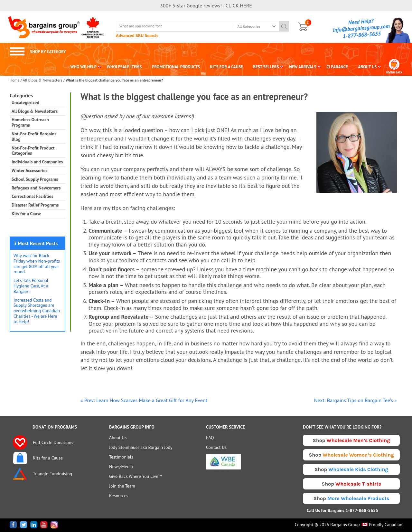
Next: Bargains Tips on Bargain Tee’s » (356, 400)
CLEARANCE (337, 67)
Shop (351, 440)
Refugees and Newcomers (36, 188)
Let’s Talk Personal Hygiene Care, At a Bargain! (31, 286)
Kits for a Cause (27, 214)
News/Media (121, 467)
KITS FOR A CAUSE (227, 67)
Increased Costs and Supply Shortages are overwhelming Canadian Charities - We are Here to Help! (37, 311)
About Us (118, 438)
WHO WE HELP (83, 67)
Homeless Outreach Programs (30, 122)
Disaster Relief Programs (35, 205)
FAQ (210, 438)
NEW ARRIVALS (303, 67)
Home (14, 80)
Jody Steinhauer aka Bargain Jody (141, 447)
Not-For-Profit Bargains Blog (34, 137)
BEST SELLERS (266, 67)
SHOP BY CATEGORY (38, 52)
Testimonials (121, 457)
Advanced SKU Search (137, 35)
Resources (119, 496)
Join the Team (122, 486)
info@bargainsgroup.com (361, 28)
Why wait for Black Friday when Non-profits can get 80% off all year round (37, 264)
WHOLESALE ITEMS (124, 67)
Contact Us (216, 447)
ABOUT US (368, 67)
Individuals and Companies (37, 162)
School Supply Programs (35, 179)
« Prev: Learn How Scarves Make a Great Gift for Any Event (144, 400)
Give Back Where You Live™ (136, 476)
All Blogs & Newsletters (43, 80)
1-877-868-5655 (362, 35)
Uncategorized (25, 103)
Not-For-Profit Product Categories (33, 151)
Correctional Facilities (33, 196)
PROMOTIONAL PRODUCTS (176, 67)
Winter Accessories (29, 171)
